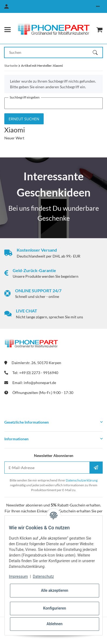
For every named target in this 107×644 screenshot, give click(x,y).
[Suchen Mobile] (49, 52)
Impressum (18, 576)
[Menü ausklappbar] (8, 30)
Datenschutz (43, 576)
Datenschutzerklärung (82, 480)
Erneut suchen (24, 119)
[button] (98, 6)
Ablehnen (55, 624)
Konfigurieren (55, 608)
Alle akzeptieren (55, 590)
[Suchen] (98, 52)
